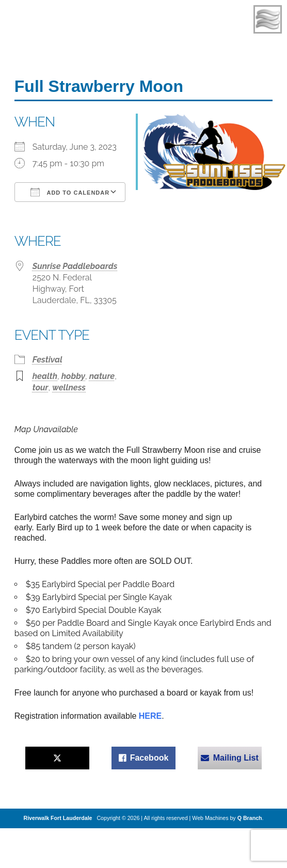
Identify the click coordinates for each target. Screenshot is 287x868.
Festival (47, 360)
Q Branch (250, 818)
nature (102, 376)
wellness (69, 388)
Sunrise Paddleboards (75, 266)
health (45, 376)
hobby (73, 376)
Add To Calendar (70, 192)
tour (41, 388)
